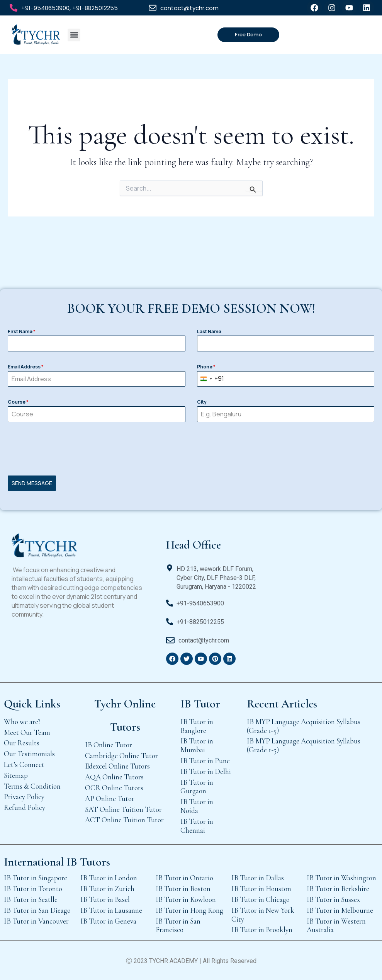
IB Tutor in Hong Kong (189, 910)
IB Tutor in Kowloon (186, 899)
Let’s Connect (24, 764)
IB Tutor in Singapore (36, 878)
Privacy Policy (24, 797)
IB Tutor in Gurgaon (197, 787)
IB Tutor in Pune (205, 761)
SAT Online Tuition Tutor (123, 809)
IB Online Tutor (109, 745)
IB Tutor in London (109, 878)
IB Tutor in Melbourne (340, 910)
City (202, 402)
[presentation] (191, 449)
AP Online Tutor (110, 798)
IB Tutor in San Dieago (37, 910)
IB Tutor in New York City (263, 915)
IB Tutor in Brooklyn (262, 930)
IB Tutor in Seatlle (31, 899)
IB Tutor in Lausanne (111, 910)
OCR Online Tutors (114, 788)
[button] (74, 35)
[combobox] (211, 379)
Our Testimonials (29, 754)
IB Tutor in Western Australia (336, 925)
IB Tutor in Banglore (197, 726)
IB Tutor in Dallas (258, 878)
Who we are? (22, 722)
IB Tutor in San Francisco (178, 925)
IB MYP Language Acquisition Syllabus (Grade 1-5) (304, 726)
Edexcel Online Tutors (117, 766)
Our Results (22, 743)
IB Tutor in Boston (183, 889)
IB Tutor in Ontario (184, 878)
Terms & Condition (32, 786)
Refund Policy (25, 807)
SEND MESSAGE (32, 483)
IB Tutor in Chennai (197, 826)
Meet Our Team (27, 732)
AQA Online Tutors (114, 777)
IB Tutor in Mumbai (197, 745)
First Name (22, 331)
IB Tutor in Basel (105, 899)
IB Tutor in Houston (261, 889)
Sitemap (16, 775)
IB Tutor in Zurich (107, 889)
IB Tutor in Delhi (206, 771)
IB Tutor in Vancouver (36, 921)
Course (18, 402)
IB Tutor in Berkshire (338, 889)
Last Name (209, 331)
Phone (206, 367)
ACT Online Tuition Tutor (124, 820)
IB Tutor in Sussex (333, 899)
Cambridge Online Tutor (121, 756)
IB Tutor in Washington (341, 878)
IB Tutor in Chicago (261, 899)
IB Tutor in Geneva (108, 921)
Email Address (26, 367)
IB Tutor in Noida (197, 806)
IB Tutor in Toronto (33, 889)
